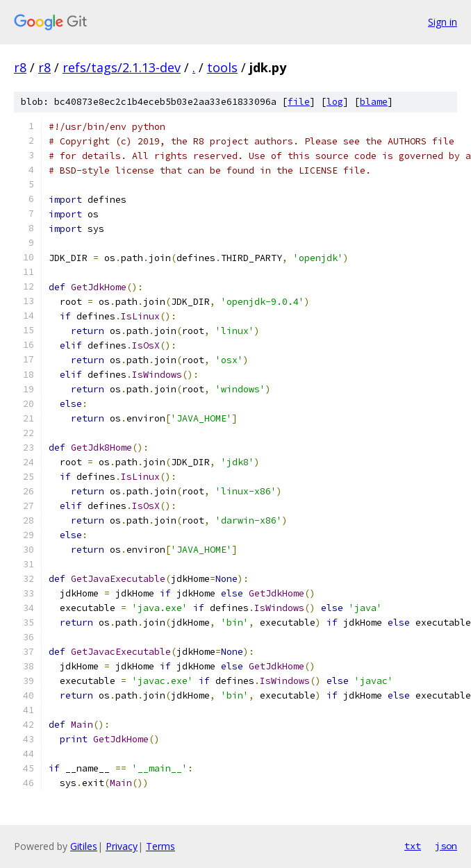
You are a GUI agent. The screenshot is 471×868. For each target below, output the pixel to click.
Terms (160, 846)
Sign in (443, 22)
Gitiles (84, 846)
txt (413, 846)
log (335, 102)
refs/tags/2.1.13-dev (122, 67)
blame (374, 102)
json (446, 846)
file (299, 102)
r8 (20, 67)
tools (222, 67)
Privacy (122, 846)
